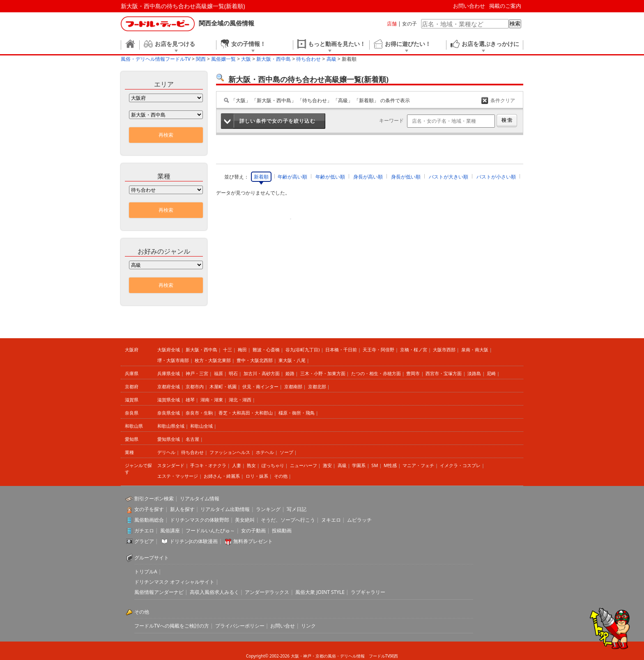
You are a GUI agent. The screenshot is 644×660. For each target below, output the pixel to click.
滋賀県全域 (169, 400)
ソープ (286, 452)
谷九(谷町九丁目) (303, 349)
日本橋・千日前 (341, 349)
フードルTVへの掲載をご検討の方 (172, 626)
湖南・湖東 (212, 400)
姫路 (290, 373)
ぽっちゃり (273, 465)
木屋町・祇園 (223, 386)
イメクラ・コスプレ (460, 465)
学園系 (359, 465)
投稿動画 (282, 531)
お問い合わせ (469, 6)
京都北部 (317, 386)
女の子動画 (253, 531)
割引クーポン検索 (154, 498)
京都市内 (195, 386)
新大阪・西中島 (201, 349)
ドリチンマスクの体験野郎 (200, 520)
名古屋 (192, 439)
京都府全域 (169, 386)
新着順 (261, 177)
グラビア (144, 541)
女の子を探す (149, 509)
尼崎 (491, 373)
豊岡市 (413, 373)
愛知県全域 (169, 439)
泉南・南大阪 (475, 349)
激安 (327, 465)
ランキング (268, 509)
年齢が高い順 (292, 177)
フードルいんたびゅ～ (210, 531)
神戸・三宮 (197, 373)
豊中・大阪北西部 (255, 360)
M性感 (390, 465)
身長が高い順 (368, 177)
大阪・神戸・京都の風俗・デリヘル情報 (328, 656)
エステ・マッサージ (178, 476)
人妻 (237, 465)
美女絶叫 (245, 520)
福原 (218, 373)
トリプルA (146, 572)
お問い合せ (283, 626)
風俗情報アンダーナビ (159, 592)
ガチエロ (144, 531)
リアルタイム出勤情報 (225, 509)
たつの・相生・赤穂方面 (376, 373)
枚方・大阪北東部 (213, 360)
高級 (342, 465)
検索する (507, 121)
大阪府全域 (169, 349)
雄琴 (190, 400)
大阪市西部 (444, 349)
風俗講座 (170, 531)
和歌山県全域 (171, 426)
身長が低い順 (406, 177)
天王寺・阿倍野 (378, 349)
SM (375, 465)
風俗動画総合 (149, 520)
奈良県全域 (169, 413)
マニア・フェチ (418, 465)
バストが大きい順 (448, 177)
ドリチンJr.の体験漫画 (194, 541)
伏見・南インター (260, 386)
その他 (281, 476)
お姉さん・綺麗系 (222, 476)
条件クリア (503, 100)
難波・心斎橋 (266, 349)
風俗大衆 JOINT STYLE (320, 592)
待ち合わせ (192, 452)
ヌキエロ (331, 520)
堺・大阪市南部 (173, 360)
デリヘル (166, 452)
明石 (233, 373)
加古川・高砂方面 (262, 373)
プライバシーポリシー (240, 626)
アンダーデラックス (267, 592)
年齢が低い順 (330, 177)
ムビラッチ (359, 520)
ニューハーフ (304, 465)
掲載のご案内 (505, 6)
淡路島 (474, 373)
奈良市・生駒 (199, 413)
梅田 (242, 349)
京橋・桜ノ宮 (414, 349)
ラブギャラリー (368, 592)
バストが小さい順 (496, 177)
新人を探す (182, 509)
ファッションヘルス (230, 452)
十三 (228, 349)
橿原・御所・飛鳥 (297, 413)
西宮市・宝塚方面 (444, 373)
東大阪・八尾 (292, 360)
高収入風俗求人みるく (214, 592)
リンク (308, 626)
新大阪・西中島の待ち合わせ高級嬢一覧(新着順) (183, 6)
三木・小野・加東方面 (323, 373)
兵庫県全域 (169, 373)
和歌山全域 (201, 426)
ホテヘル (265, 452)
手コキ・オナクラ (208, 465)
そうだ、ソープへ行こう (288, 520)
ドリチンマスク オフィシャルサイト (174, 582)
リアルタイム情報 (200, 498)
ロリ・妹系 (257, 476)
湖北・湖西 (240, 400)
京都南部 (293, 386)
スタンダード (171, 465)
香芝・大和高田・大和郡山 (246, 413)
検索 (515, 24)
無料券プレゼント (253, 541)
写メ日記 (297, 509)
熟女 (251, 465)
